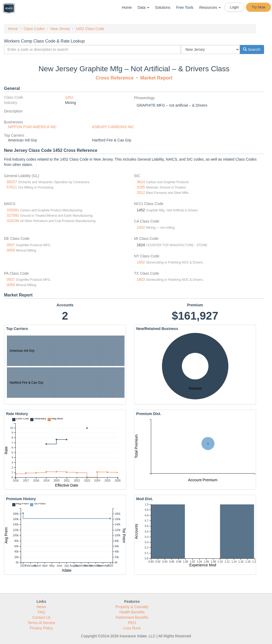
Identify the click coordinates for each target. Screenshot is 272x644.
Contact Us (41, 617)
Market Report (156, 78)
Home (127, 7)
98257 (12, 182)
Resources (210, 7)
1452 (69, 97)
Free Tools (185, 7)
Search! (252, 49)
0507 (11, 245)
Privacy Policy (41, 628)
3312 (141, 193)
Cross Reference (115, 78)
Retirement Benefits (132, 617)
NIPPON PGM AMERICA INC (32, 127)
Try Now (258, 7)
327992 (13, 215)
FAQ (41, 612)
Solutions (163, 7)
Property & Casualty (132, 607)
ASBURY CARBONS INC (113, 127)
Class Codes (34, 29)
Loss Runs (132, 628)
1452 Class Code (90, 29)
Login (234, 7)
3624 (141, 182)
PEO (132, 623)
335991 (13, 210)
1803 (141, 279)
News (41, 607)
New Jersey (60, 29)
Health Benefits (132, 612)
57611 (12, 187)
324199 (13, 221)
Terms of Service (41, 623)
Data (143, 7)
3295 (141, 187)
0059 (11, 250)
